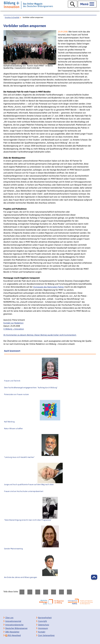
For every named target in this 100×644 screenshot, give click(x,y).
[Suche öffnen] (73, 4)
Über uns (9, 618)
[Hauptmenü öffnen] (87, 4)
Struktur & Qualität (12, 17)
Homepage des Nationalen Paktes (48, 287)
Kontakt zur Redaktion (13, 323)
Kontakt (42, 632)
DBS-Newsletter (12, 632)
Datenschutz (44, 625)
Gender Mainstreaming (13, 549)
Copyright (43, 621)
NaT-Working (9, 422)
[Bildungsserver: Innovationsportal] (80, 602)
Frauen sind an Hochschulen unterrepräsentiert (24, 491)
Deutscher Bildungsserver (16, 628)
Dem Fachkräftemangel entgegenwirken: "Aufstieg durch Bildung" (31, 388)
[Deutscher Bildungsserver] (52, 602)
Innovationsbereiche (14, 625)
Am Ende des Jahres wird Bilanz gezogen (21, 577)
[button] (94, 577)
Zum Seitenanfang (46, 635)
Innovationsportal (13, 621)
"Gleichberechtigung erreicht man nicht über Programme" (28, 520)
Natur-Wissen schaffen (13, 428)
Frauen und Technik (12, 381)
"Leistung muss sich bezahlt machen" (19, 457)
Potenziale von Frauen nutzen (16, 394)
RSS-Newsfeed (13, 635)
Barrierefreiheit (45, 618)
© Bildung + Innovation (14, 329)
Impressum (43, 628)
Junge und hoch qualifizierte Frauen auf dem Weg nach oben (29, 484)
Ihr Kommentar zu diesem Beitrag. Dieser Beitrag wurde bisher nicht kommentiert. (40, 335)
